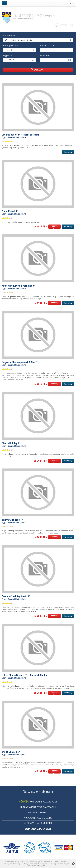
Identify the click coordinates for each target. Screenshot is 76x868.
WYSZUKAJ (38, 70)
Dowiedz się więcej (32, 862)
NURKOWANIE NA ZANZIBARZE (38, 818)
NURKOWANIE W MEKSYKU (38, 813)
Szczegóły (68, 152)
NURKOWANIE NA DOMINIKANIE (38, 823)
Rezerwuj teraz (54, 227)
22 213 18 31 (67, 25)
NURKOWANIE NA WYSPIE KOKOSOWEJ (38, 807)
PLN (70, 3)
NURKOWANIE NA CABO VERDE (38, 802)
